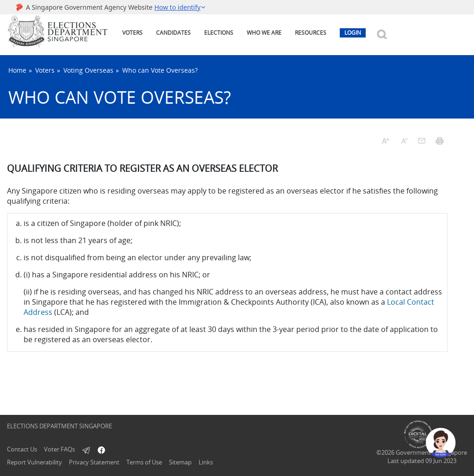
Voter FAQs (59, 449)
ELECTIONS (219, 33)
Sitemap (180, 462)
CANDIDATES (173, 33)
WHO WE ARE (264, 33)
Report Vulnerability (34, 462)
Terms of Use (144, 462)
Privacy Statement (94, 462)
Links (206, 462)
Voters (45, 70)
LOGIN (353, 33)
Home (17, 70)
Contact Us (22, 449)
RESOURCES (311, 33)
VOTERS (132, 33)
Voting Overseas (88, 70)
